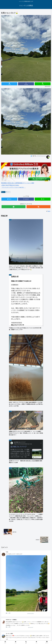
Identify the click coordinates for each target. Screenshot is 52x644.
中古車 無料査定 (26, 638)
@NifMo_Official (31, 497)
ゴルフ (3, 192)
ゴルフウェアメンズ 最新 (26, 636)
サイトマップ (43, 638)
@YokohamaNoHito (31, 510)
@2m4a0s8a (31, 587)
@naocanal (31, 471)
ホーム (9, 636)
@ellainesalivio (31, 458)
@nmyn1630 (31, 520)
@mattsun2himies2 (31, 485)
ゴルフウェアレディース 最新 (43, 636)
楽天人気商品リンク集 (9, 638)
